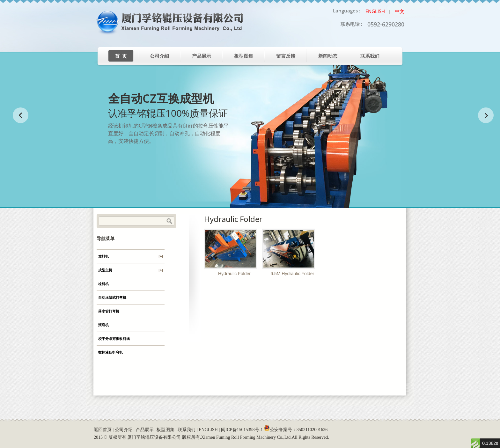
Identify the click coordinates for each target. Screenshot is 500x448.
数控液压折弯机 (110, 352)
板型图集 (244, 56)
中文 (400, 11)
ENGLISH (208, 430)
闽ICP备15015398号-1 (242, 430)
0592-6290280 (386, 24)
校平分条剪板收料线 (114, 339)
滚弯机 (103, 325)
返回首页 (103, 430)
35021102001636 (312, 430)
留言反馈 (286, 56)
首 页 (121, 56)
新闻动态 (328, 56)
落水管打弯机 (109, 311)
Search (169, 221)
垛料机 (103, 284)
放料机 (131, 256)
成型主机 (131, 270)
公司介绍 (159, 56)
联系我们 (370, 56)
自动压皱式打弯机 (112, 297)
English (375, 11)
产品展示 (202, 56)
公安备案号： (296, 430)
